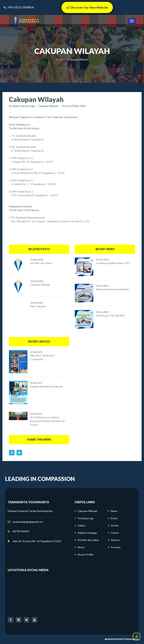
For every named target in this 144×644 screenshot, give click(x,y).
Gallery (81, 525)
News (114, 511)
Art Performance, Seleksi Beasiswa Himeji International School (47, 421)
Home (59, 59)
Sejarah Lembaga (87, 533)
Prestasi (116, 547)
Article (115, 525)
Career (115, 533)
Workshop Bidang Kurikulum (113, 289)
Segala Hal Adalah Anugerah (46, 386)
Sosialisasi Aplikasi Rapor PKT (113, 263)
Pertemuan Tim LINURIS (110, 315)
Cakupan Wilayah (48, 106)
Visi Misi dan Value (41, 263)
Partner (115, 540)
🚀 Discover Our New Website (87, 7)
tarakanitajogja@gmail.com (28, 522)
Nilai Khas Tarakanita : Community (43, 357)
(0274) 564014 (21, 531)
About (81, 547)
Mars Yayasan (38, 306)
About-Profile (85, 554)
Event (114, 518)
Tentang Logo (86, 518)
